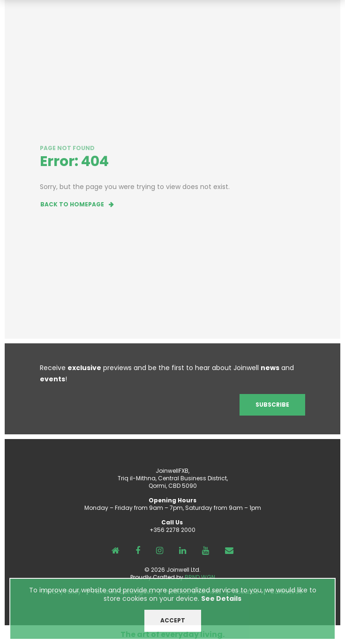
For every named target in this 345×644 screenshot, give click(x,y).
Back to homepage (72, 204)
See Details (221, 604)
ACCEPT (173, 626)
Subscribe (272, 405)
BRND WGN (200, 577)
